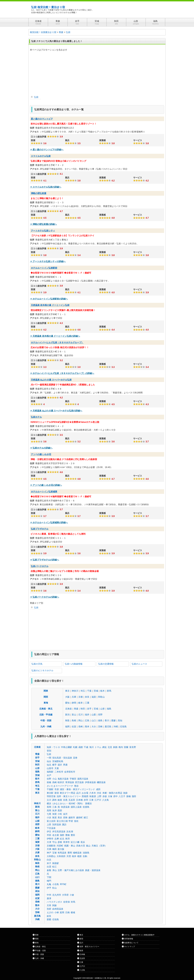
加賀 (54, 814)
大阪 (67, 697)
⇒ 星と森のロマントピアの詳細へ (47, 150)
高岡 (49, 811)
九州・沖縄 (46, 727)
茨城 (96, 691)
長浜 (83, 842)
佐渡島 (86, 807)
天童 (57, 768)
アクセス (34, 132)
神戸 (49, 853)
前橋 (49, 782)
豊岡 (70, 853)
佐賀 (74, 727)
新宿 (57, 793)
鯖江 (86, 818)
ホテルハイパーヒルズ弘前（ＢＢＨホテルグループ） (57, 342)
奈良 (87, 697)
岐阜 (81, 703)
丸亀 (49, 884)
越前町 (79, 818)
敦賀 (54, 818)
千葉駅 (50, 789)
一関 (49, 758)
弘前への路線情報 (74, 664)
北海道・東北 (46, 709)
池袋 (125, 793)
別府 (49, 909)
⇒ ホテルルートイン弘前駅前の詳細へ (49, 299)
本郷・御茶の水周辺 (112, 793)
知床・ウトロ (53, 747)
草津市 (66, 842)
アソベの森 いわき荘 (41, 454)
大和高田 (61, 856)
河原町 (60, 846)
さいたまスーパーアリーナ (60, 786)
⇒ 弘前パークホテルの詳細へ (44, 597)
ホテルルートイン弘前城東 (44, 492)
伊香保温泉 (90, 782)
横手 (54, 765)
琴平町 (63, 884)
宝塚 (54, 853)
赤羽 (86, 800)
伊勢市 (50, 839)
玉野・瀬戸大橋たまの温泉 (71, 870)
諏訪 (64, 825)
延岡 (62, 912)
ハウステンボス (54, 902)
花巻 (75, 758)
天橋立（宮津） (99, 846)
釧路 (115, 747)
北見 (110, 747)
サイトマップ (130, 947)
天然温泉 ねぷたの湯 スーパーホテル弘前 (51, 380)
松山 (54, 888)
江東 (91, 800)
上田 (49, 825)
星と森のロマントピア (42, 119)
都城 (73, 912)
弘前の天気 (37, 664)
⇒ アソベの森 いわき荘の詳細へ (46, 485)
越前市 (72, 818)
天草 (49, 905)
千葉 (89, 691)
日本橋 (79, 800)
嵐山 (88, 846)
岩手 (89, 709)
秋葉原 (93, 796)
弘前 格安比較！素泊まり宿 (48, 7)
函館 (81, 747)
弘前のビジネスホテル (42, 670)
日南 (68, 912)
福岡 (67, 727)
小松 (60, 814)
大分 (94, 727)
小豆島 (56, 884)
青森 (76, 709)
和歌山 (101, 697)
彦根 (60, 842)
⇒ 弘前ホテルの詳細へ (41, 448)
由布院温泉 (58, 909)
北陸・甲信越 (46, 715)
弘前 (36, 97)
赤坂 (105, 796)
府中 (116, 796)
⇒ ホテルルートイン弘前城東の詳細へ (49, 522)
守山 (54, 842)
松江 (54, 867)
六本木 (93, 793)
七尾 (49, 814)
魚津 (54, 811)
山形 (102, 709)
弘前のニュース (139, 664)
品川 (78, 793)
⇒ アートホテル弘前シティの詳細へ (48, 261)
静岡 (74, 703)
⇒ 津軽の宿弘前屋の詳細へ (43, 224)
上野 (99, 796)
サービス (138, 140)
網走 (105, 747)
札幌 (75, 747)
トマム (98, 747)
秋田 (83, 709)
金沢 (65, 814)
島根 (74, 721)
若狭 (65, 818)
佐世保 (67, 902)
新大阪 (61, 849)
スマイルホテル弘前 (41, 156)
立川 (49, 800)
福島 (109, 709)
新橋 (129, 796)
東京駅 (50, 793)
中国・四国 (46, 721)
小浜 (49, 818)
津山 (54, 870)
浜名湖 (70, 832)
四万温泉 (79, 782)
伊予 (49, 888)
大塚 (110, 796)
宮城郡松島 (58, 761)
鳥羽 (68, 839)
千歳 (86, 747)
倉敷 (49, 870)
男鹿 (65, 765)
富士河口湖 (62, 821)
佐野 (49, 779)
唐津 (49, 898)
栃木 (102, 691)
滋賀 (94, 697)
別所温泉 (57, 825)
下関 (49, 877)
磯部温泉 (101, 782)
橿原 (79, 856)
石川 (81, 715)
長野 (100, 715)
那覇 (49, 919)
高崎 (54, 782)
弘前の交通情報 (106, 664)
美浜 (60, 818)
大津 (49, 842)
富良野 (133, 747)
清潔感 (102, 140)
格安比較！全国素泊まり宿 (96, 978)
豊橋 (68, 835)
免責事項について (131, 943)
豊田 (73, 835)
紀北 (62, 839)
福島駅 (50, 772)
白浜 (49, 860)
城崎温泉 (77, 853)
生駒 (85, 856)
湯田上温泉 (76, 807)
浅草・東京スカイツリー (69, 796)
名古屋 (56, 835)
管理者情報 (129, 939)
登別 (49, 751)
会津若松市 (70, 772)
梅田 (54, 849)
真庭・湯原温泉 (93, 870)
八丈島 (106, 800)
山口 (94, 721)
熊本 (87, 727)
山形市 (50, 768)
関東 (46, 691)
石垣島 (123, 727)
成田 (98, 789)
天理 (69, 856)
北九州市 (57, 895)
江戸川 (98, 800)
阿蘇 (54, 905)
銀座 (60, 800)
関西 (46, 697)
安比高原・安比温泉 (62, 758)
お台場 (85, 793)
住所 (32, 128)
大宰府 (65, 895)
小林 (57, 912)
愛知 (67, 703)
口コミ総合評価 (39, 137)
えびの (50, 912)
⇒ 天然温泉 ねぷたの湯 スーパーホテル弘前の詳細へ (56, 411)
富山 (74, 715)
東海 (46, 703)
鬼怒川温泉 (63, 779)
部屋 (33, 140)
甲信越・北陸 (40, 951)
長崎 (81, 727)
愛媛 (113, 721)
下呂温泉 (51, 828)
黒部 (60, 811)
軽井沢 (61, 782)
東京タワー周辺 (68, 793)
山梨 (94, 715)
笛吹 (76, 821)
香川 (107, 721)
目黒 (65, 800)
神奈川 (75, 691)
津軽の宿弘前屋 (39, 193)
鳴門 (49, 881)
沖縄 (116, 727)
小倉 (72, 895)
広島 (87, 721)
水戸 (49, 775)
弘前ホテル (36, 417)
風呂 (67, 140)
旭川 (92, 747)
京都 (81, 697)
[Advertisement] (97, 73)
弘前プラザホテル (40, 529)
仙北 (49, 765)
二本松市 (59, 772)
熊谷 (76, 786)
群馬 (109, 691)
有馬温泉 (62, 853)
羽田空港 (51, 796)
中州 (49, 895)
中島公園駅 (67, 747)
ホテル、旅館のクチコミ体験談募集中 (139, 935)
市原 (57, 789)
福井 (87, 715)
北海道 (68, 709)
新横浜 (88, 803)
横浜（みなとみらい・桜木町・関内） (65, 803)
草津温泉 (70, 782)
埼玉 (83, 691)
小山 (54, 779)
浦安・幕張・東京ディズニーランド (77, 789)
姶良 (49, 916)
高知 (120, 721)
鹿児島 (108, 727)
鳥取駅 (56, 863)
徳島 (100, 721)
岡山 (81, 721)
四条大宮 (81, 846)
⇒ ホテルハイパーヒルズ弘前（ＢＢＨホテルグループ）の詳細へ (62, 373)
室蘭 (126, 747)
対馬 (73, 902)
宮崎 (100, 727)
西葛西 (85, 796)
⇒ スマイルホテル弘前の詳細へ (46, 187)
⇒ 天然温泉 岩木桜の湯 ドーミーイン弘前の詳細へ (55, 336)
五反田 (72, 800)
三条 (54, 807)
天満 (49, 849)
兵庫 (74, 697)
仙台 (49, 761)
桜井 (74, 856)
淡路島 (86, 853)
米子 (49, 863)
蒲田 (134, 796)
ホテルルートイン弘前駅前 (44, 268)
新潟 (67, 715)
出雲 (49, 867)
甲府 (71, 821)
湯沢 (60, 765)
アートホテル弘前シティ (43, 231)
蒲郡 (62, 835)
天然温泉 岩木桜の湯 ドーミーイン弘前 (50, 305)
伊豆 (49, 832)
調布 (54, 800)
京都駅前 (51, 846)
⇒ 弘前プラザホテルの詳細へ (44, 560)
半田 (49, 835)
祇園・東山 (70, 846)
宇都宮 (73, 779)
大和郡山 (51, 856)
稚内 (121, 747)
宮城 (96, 709)
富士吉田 (51, 821)
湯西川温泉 (83, 779)
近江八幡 (75, 842)
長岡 (49, 807)
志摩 (57, 839)
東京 (67, 691)
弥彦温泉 (65, 807)
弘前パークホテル (40, 566)
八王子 (122, 796)
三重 (87, 703)
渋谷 (99, 793)
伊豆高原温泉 (59, 832)
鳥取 (67, 721)
